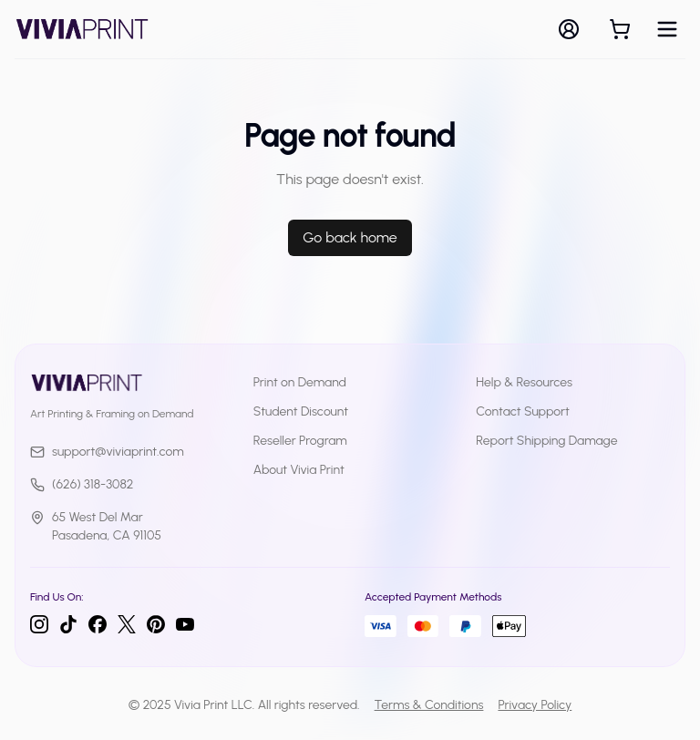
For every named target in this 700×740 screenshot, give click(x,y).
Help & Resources (524, 382)
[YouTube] (185, 624)
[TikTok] (68, 624)
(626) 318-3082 (82, 484)
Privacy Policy (535, 705)
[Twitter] (127, 624)
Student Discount (301, 411)
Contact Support (522, 411)
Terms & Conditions (429, 705)
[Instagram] (39, 624)
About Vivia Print (299, 470)
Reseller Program (300, 441)
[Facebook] (98, 624)
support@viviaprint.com (107, 452)
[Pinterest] (156, 624)
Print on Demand (300, 382)
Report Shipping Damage (546, 441)
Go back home (350, 237)
